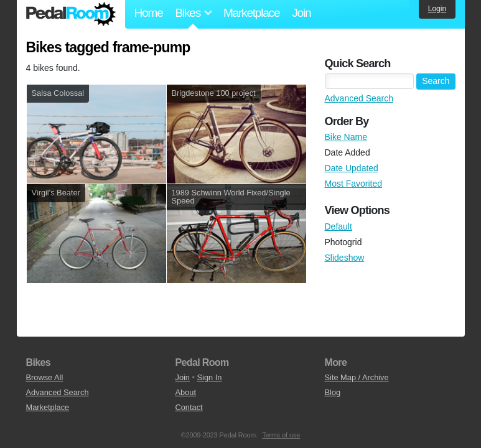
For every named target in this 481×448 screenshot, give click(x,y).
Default (339, 226)
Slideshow (345, 258)
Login (437, 9)
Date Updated (352, 168)
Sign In (210, 377)
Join (301, 13)
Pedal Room (71, 14)
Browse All (45, 377)
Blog (333, 392)
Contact (189, 407)
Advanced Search (359, 98)
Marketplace (251, 13)
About (186, 392)
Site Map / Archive (357, 377)
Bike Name (346, 137)
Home (149, 13)
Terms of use (281, 435)
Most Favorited (354, 184)
